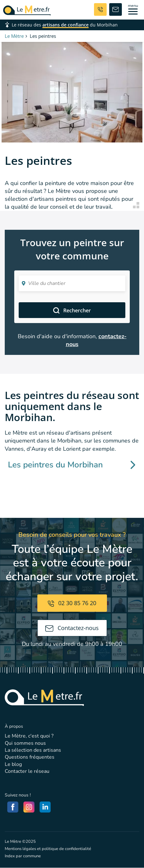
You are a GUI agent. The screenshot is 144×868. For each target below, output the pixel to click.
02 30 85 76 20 (72, 603)
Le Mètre (14, 36)
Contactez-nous (72, 628)
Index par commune (23, 856)
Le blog (13, 764)
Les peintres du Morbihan (72, 465)
